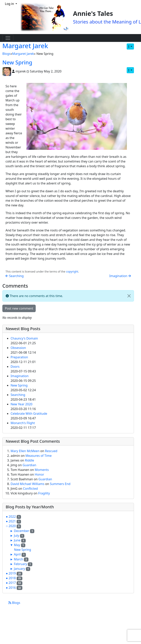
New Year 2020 (21, 404)
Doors (15, 367)
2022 (12, 517)
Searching (15, 276)
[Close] (129, 296)
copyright (72, 271)
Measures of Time (39, 456)
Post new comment (19, 308)
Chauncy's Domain (24, 338)
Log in (10, 4)
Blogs (6, 54)
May (17, 545)
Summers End (60, 484)
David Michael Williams (28, 484)
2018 (12, 578)
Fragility (44, 493)
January (20, 569)
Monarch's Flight (23, 423)
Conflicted (30, 489)
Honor (39, 474)
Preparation (19, 357)
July (17, 536)
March (19, 559)
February (20, 564)
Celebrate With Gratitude (29, 414)
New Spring (17, 62)
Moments (42, 470)
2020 (12, 526)
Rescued (51, 451)
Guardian (29, 465)
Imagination (120, 276)
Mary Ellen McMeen (25, 451)
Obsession (18, 348)
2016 (12, 588)
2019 (12, 573)
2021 (12, 521)
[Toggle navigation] (8, 38)
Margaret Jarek (25, 46)
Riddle (30, 460)
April (17, 554)
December (22, 531)
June (17, 540)
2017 (12, 583)
